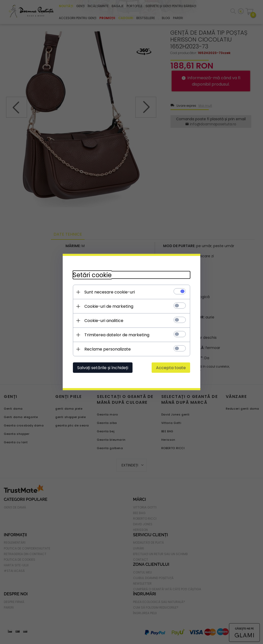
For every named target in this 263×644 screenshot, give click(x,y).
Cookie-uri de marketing (109, 306)
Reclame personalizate (108, 349)
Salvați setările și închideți (103, 368)
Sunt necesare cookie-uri (110, 292)
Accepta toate (171, 368)
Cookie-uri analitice (104, 321)
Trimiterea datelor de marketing (117, 335)
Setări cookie (92, 275)
